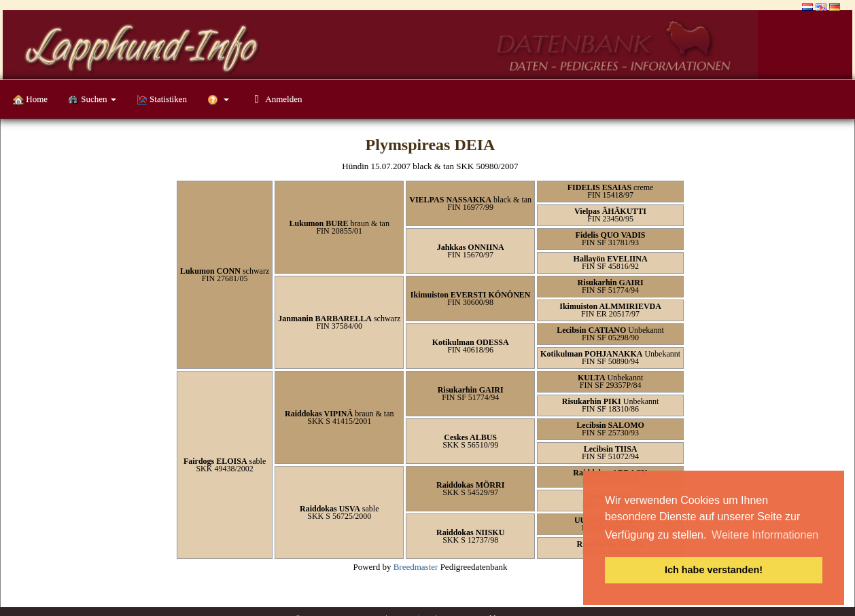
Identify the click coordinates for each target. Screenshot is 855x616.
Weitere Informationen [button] (765, 535)
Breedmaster (416, 567)
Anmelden (276, 99)
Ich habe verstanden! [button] (714, 570)
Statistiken (162, 99)
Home (30, 99)
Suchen (92, 99)
